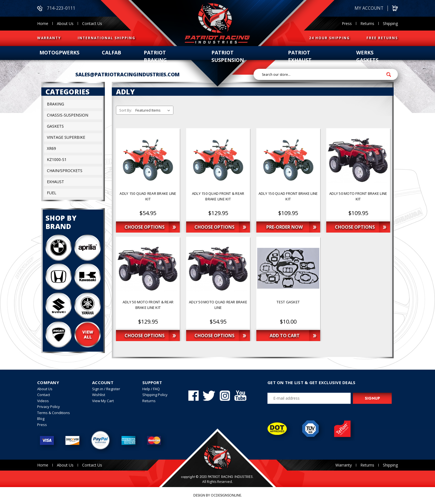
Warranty (344, 465)
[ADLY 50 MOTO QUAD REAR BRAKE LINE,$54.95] (218, 307)
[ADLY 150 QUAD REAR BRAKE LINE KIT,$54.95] (148, 199)
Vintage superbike (66, 138)
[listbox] (154, 110)
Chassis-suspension (68, 115)
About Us (65, 23)
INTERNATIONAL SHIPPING (107, 38)
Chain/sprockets (65, 171)
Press (347, 23)
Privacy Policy (49, 407)
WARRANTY (49, 38)
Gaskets (55, 126)
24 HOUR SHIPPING (329, 38)
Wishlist (99, 395)
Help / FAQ (151, 389)
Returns (367, 23)
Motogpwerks (59, 53)
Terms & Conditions (54, 413)
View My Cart (103, 401)
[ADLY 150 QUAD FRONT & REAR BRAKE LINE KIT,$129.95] (218, 199)
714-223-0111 (56, 8)
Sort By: (126, 110)
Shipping (390, 23)
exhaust (55, 182)
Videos (43, 401)
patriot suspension (228, 56)
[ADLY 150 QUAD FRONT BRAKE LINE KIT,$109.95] (288, 199)
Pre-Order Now (285, 227)
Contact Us (92, 23)
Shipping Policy (155, 395)
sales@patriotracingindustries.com (127, 74)
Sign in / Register (106, 389)
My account (369, 8)
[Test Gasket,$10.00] (288, 307)
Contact (44, 395)
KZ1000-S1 (57, 160)
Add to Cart (285, 336)
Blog (41, 419)
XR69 (51, 149)
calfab (112, 53)
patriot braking (155, 56)
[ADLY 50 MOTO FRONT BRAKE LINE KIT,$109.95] (358, 199)
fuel (52, 193)
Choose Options (145, 227)
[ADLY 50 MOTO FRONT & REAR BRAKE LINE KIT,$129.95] (148, 307)
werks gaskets (367, 56)
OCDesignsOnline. (226, 496)
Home (43, 23)
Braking (55, 104)
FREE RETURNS (382, 38)
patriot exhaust (300, 56)
